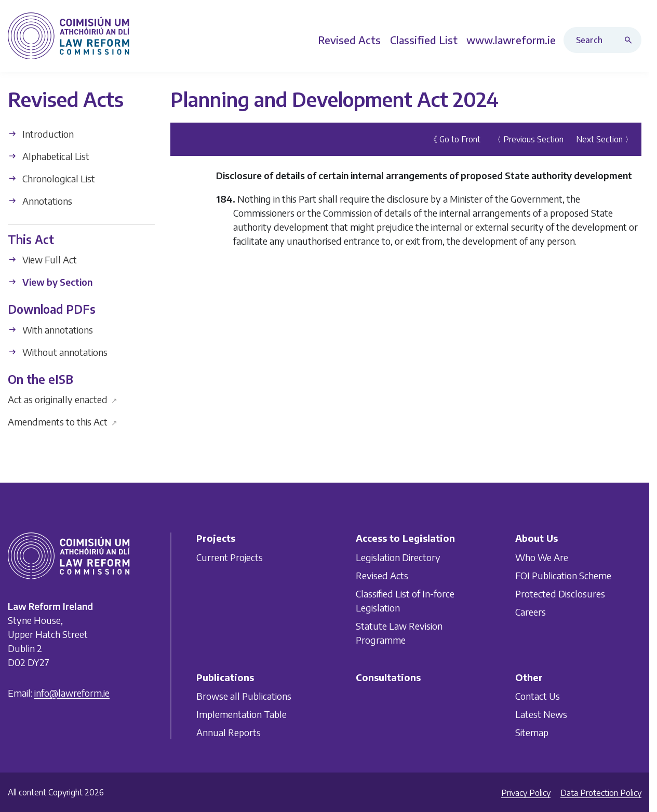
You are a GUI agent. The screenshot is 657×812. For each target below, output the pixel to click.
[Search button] (631, 40)
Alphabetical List (49, 156)
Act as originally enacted (63, 399)
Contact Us (538, 696)
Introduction (41, 133)
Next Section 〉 (605, 139)
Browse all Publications (244, 696)
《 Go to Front (455, 139)
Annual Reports (229, 732)
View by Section (50, 282)
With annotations (50, 329)
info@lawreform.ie (72, 693)
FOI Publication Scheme (563, 575)
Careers (531, 612)
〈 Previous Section (528, 139)
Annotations (40, 200)
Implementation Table (242, 714)
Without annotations (58, 351)
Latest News (541, 714)
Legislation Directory (398, 557)
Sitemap (532, 732)
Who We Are (542, 557)
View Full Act (42, 259)
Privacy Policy (526, 793)
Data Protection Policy (601, 793)
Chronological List (51, 178)
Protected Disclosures (560, 594)
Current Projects (230, 557)
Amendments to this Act (63, 422)
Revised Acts (382, 575)
